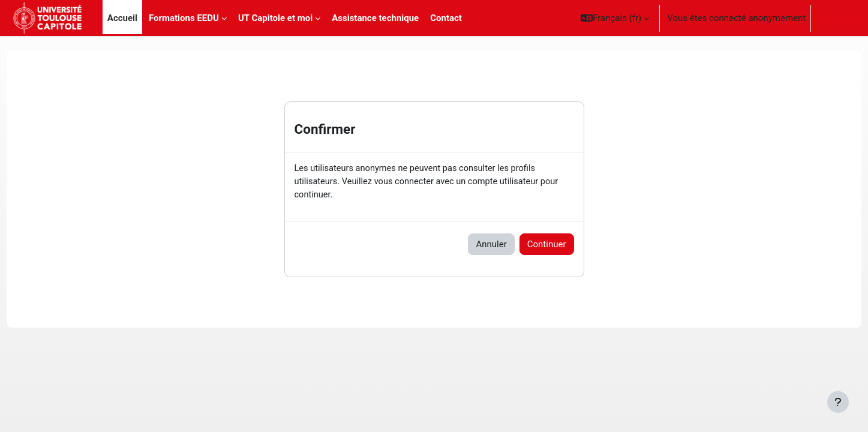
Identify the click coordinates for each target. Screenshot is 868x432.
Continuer (547, 245)
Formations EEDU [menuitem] (184, 18)
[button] (615, 18)
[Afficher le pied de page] (838, 402)
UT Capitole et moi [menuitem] (275, 18)
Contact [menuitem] (446, 18)
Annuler (491, 245)
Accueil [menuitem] (122, 18)
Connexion (837, 18)
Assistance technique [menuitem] (375, 18)
